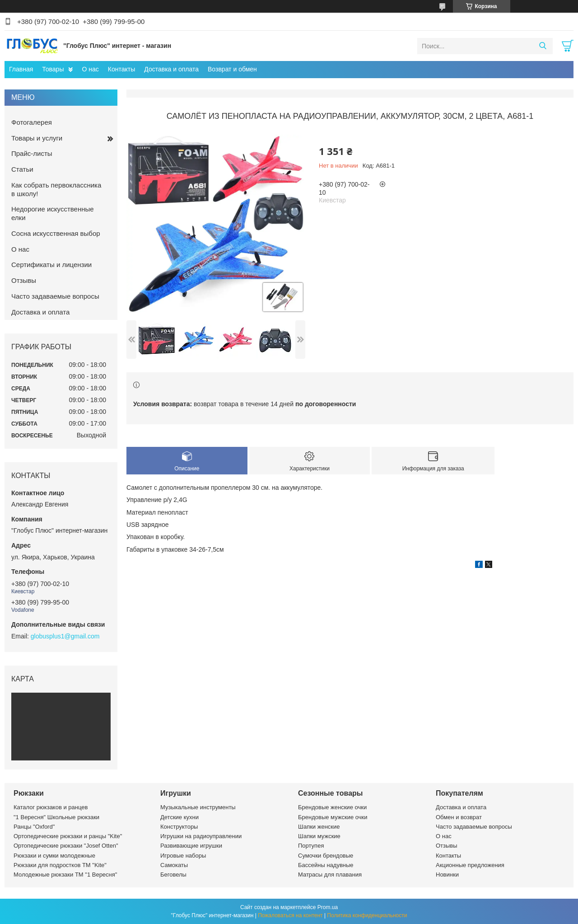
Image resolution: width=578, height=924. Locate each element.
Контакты (121, 69)
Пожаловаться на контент (290, 915)
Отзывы (24, 280)
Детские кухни (179, 817)
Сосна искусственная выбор (56, 233)
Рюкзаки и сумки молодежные (54, 856)
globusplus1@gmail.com (65, 636)
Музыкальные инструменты (198, 807)
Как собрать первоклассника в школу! (56, 189)
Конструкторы (179, 827)
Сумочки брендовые (326, 856)
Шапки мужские (319, 836)
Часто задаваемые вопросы (55, 296)
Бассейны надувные (326, 865)
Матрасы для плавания (330, 875)
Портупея (311, 846)
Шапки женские (319, 827)
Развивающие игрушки (191, 846)
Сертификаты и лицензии (51, 265)
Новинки (447, 875)
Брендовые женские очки (332, 807)
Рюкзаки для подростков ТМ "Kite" (60, 865)
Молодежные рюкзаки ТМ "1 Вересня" (65, 875)
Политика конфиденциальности (367, 915)
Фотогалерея (32, 122)
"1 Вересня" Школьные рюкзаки (56, 817)
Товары (53, 69)
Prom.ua (328, 907)
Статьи (22, 169)
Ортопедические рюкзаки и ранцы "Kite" (68, 836)
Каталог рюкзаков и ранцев (51, 807)
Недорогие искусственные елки (53, 213)
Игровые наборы (183, 856)
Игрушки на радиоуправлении (201, 836)
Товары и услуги (37, 138)
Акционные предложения (470, 865)
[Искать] (543, 46)
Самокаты (174, 865)
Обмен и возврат (459, 817)
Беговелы (173, 875)
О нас (90, 69)
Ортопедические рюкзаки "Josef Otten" (66, 846)
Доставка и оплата (171, 69)
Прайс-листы (32, 153)
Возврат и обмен (232, 69)
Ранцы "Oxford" (34, 827)
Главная (21, 69)
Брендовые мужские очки (333, 817)
